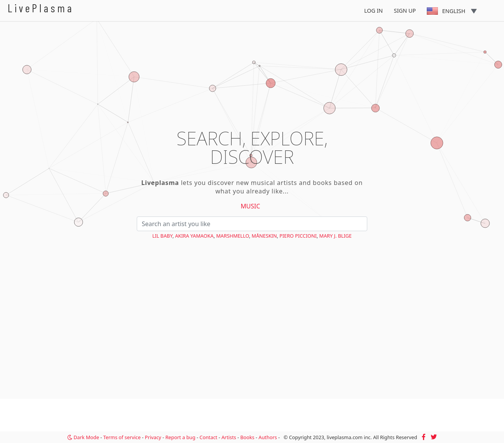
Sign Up (405, 11)
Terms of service (122, 437)
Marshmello (233, 236)
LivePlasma (41, 8)
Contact (208, 437)
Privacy (153, 437)
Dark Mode (83, 437)
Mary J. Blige (335, 236)
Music (251, 206)
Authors (268, 437)
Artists (229, 437)
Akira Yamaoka (194, 236)
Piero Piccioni (298, 236)
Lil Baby (162, 236)
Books (247, 437)
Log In (374, 11)
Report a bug (180, 437)
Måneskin (264, 236)
